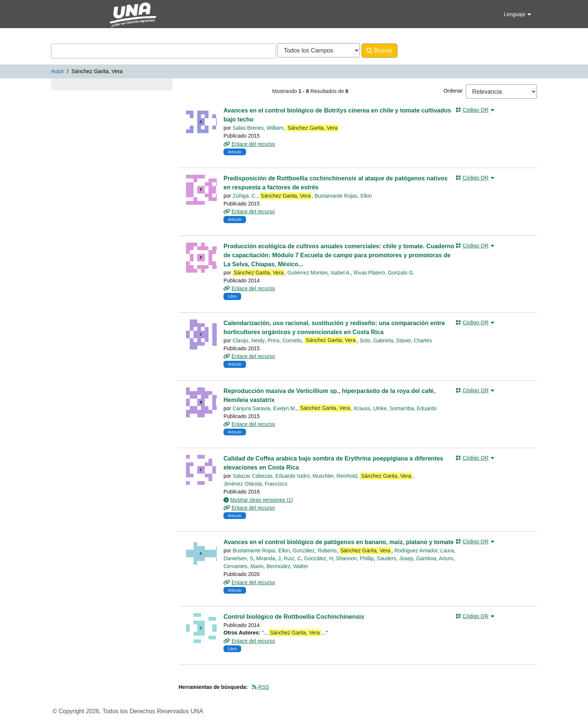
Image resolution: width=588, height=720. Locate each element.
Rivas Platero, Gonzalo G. (384, 273)
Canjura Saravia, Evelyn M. (264, 408)
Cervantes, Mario (244, 566)
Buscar (379, 51)
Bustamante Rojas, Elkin (343, 196)
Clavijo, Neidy (249, 340)
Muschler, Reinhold (335, 476)
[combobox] (163, 51)
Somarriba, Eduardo (413, 408)
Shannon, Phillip (355, 558)
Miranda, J (268, 558)
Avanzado (417, 50)
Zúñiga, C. (245, 196)
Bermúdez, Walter (287, 566)
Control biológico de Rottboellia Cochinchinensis (294, 617)
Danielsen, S (238, 558)
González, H (319, 558)
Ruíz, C (292, 558)
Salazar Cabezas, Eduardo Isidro (271, 476)
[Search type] (319, 50)
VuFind (64, 13)
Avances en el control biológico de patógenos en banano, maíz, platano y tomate (339, 542)
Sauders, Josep (395, 558)
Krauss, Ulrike (370, 408)
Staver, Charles (414, 340)
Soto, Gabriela (376, 340)
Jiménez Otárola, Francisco (255, 484)
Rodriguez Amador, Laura (424, 550)
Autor (57, 71)
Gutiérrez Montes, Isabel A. (319, 273)
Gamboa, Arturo (435, 558)
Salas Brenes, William (258, 128)
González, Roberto (314, 550)
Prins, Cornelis (285, 340)
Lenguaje (517, 14)
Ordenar (453, 91)
